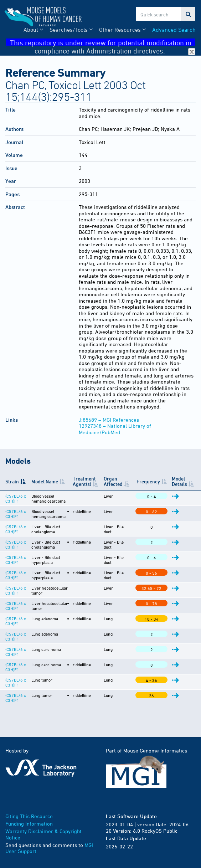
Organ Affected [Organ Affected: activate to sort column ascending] (114, 481)
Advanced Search (174, 30)
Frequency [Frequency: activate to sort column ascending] (149, 481)
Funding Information (29, 824)
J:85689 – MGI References (109, 420)
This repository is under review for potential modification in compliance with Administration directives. (103, 42)
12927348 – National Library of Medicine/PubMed (115, 429)
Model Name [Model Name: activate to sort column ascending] (44, 481)
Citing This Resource (29, 816)
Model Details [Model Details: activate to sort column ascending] (180, 481)
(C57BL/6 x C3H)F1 (16, 498)
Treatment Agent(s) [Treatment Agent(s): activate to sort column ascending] (84, 481)
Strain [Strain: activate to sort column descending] (12, 481)
